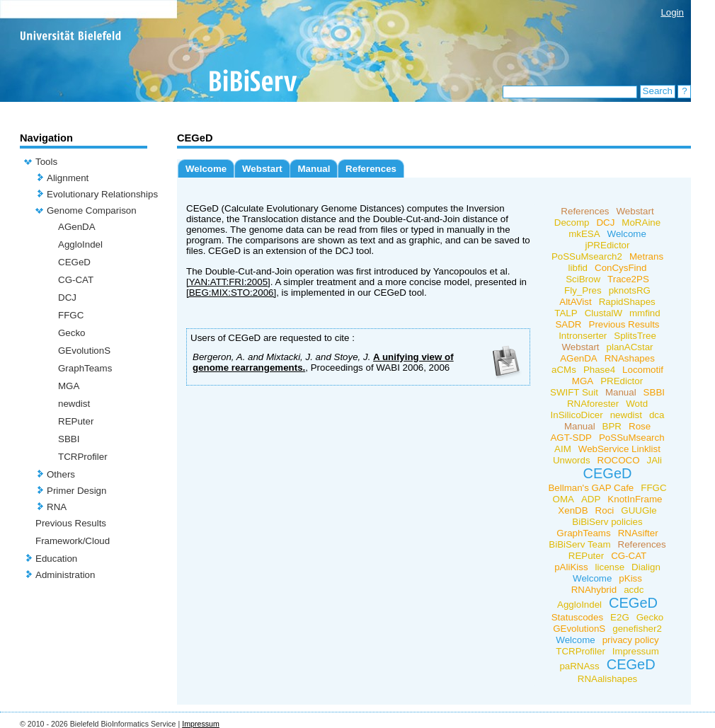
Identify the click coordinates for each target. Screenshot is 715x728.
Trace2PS (628, 279)
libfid (578, 268)
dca (657, 415)
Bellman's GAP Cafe (591, 488)
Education (56, 559)
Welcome (206, 169)
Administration (65, 575)
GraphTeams (85, 368)
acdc (634, 590)
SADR (568, 324)
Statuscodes (577, 617)
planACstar (630, 347)
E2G (620, 617)
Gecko (72, 333)
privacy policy (631, 640)
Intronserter (583, 336)
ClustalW (604, 313)
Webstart (262, 169)
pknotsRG (630, 290)
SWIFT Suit (574, 392)
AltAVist (575, 302)
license (610, 567)
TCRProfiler (83, 457)
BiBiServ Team (579, 544)
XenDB (573, 510)
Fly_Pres (583, 290)
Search (658, 91)
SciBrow (583, 279)
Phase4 (599, 370)
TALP (566, 313)
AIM (563, 449)
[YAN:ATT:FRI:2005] (228, 282)
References (371, 169)
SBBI (69, 439)
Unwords (572, 460)
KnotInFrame (635, 499)
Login (672, 12)
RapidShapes (627, 302)
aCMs (564, 370)
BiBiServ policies (607, 522)
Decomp (572, 223)
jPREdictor (608, 245)
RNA (57, 507)
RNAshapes (630, 358)
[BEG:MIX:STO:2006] (231, 293)
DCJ (67, 297)
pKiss (630, 578)
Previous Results (71, 523)
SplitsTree (635, 336)
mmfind (645, 313)
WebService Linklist (619, 449)
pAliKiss (571, 567)
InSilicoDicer (577, 415)
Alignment (68, 178)
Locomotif (643, 370)
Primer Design (76, 491)
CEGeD (74, 262)
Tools (46, 162)
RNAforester (593, 404)
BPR (612, 426)
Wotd (637, 404)
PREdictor (622, 381)
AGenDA (77, 227)
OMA (564, 499)
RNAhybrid (594, 590)
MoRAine (641, 223)
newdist (74, 404)
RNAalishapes (607, 679)
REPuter (76, 421)
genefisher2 (637, 629)
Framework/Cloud (73, 541)
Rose (640, 426)
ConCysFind (620, 268)
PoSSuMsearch (632, 438)
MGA (69, 386)
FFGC (71, 315)
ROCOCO (619, 460)
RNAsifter (638, 533)
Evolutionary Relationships (102, 194)
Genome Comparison (92, 210)
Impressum (636, 651)
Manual (314, 169)
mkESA (584, 234)
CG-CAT (76, 280)
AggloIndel (80, 244)
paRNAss (579, 666)
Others (61, 474)
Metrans (646, 256)
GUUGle (639, 510)
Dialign (646, 567)
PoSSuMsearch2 (587, 256)
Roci (605, 510)
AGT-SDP (571, 438)
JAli (654, 460)
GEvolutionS (84, 351)
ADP (591, 499)
